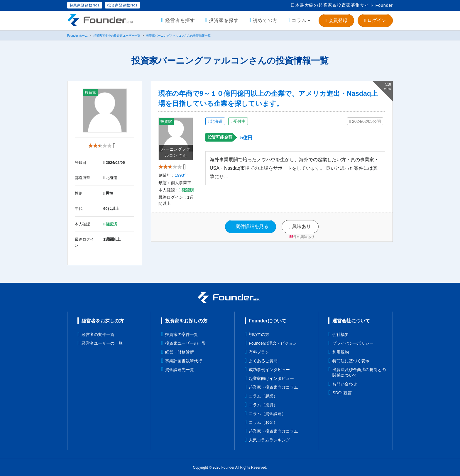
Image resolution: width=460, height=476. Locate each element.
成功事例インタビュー (269, 370)
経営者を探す (180, 20)
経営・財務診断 (180, 352)
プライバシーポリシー (353, 343)
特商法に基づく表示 (351, 361)
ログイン (375, 20)
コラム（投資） (263, 405)
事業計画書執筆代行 (184, 361)
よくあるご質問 (263, 361)
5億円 (246, 138)
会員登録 (336, 20)
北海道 (215, 121)
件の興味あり (302, 240)
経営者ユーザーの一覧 (102, 343)
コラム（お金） (263, 422)
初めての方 (265, 20)
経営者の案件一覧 (98, 334)
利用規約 (341, 352)
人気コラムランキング (269, 440)
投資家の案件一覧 (182, 334)
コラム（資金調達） (267, 414)
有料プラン (259, 352)
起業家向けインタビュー (271, 378)
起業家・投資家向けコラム (273, 387)
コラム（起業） (263, 396)
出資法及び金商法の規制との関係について (359, 372)
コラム (299, 20)
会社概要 (341, 334)
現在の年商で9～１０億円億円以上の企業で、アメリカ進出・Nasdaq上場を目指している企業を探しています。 (268, 98)
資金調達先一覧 (180, 370)
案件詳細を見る (251, 230)
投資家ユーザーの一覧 (186, 343)
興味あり (300, 230)
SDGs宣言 (342, 393)
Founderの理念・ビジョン (273, 343)
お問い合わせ (345, 384)
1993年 (181, 179)
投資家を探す (224, 20)
